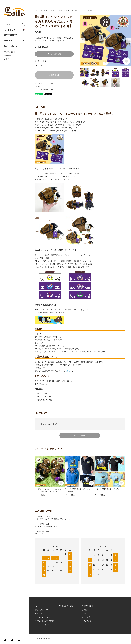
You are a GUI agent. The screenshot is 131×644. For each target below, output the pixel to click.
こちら (68, 371)
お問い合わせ (87, 621)
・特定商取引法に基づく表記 (44, 89)
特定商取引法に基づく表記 (45, 621)
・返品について (40, 86)
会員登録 (7, 55)
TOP (36, 10)
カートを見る (14, 30)
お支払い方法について (43, 617)
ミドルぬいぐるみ (63, 10)
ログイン (7, 59)
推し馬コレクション (48, 10)
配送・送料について (42, 610)
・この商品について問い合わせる (46, 83)
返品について (40, 614)
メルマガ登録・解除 (66, 606)
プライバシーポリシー (43, 625)
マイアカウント (10, 52)
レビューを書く (80, 435)
